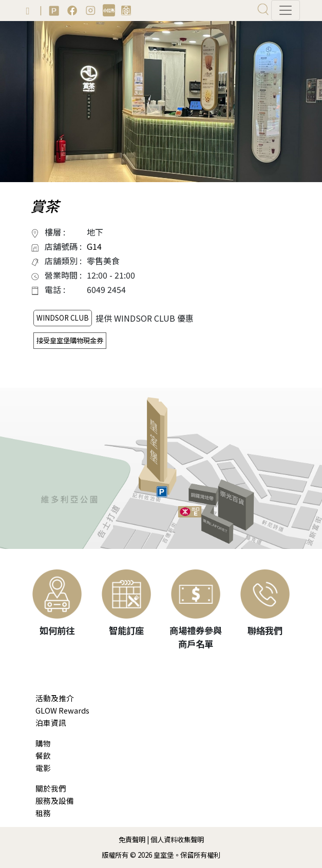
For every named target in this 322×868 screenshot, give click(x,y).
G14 (94, 246)
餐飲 (43, 755)
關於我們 (51, 788)
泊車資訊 (51, 723)
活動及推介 (55, 698)
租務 (43, 813)
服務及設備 (55, 801)
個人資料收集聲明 (177, 840)
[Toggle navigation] (286, 10)
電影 (43, 768)
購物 (43, 743)
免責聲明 (132, 840)
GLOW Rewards (62, 710)
